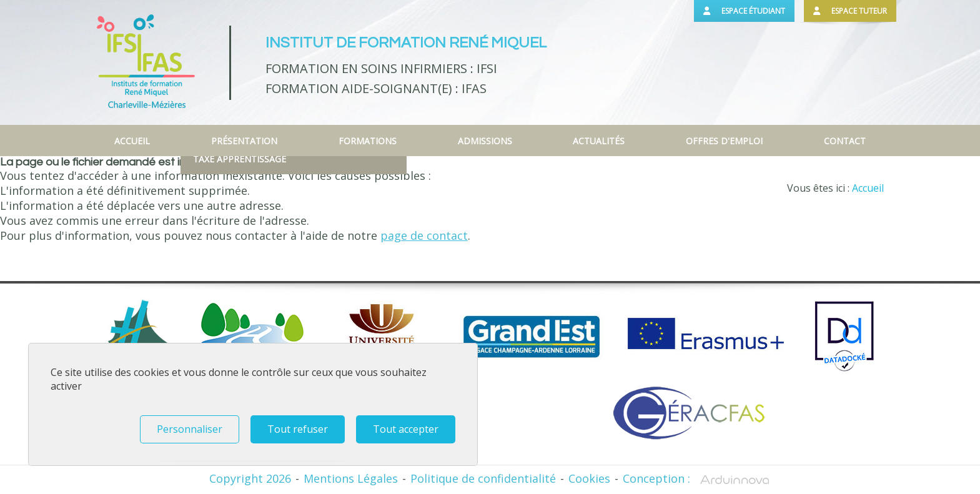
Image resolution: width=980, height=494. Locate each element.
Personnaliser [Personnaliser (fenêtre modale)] (190, 429)
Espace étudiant (744, 11)
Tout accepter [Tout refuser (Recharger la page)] (406, 429)
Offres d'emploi (724, 141)
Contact (845, 141)
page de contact (424, 235)
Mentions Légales (351, 478)
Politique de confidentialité (483, 478)
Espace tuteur (850, 11)
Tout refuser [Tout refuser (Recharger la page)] (298, 429)
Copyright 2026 (250, 478)
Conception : (697, 478)
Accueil (132, 141)
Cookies (589, 478)
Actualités (599, 141)
